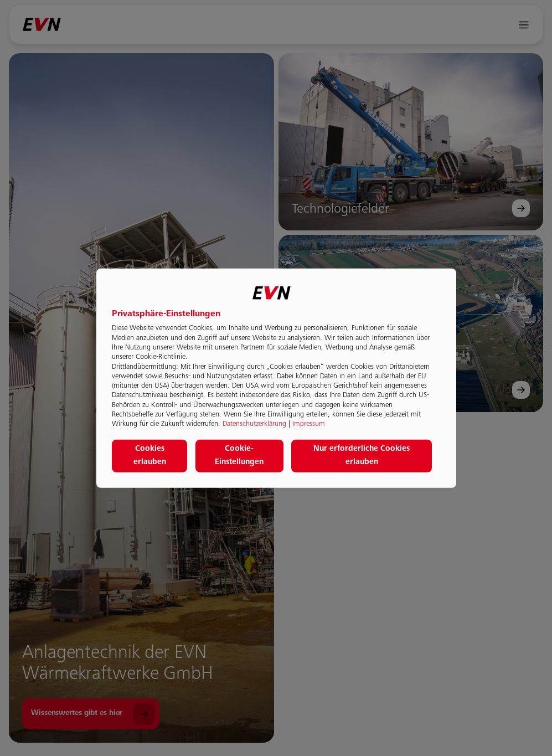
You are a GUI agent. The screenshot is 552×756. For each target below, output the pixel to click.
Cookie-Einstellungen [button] (239, 456)
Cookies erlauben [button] (150, 456)
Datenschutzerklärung (254, 424)
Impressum (309, 424)
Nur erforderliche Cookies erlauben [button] (362, 456)
